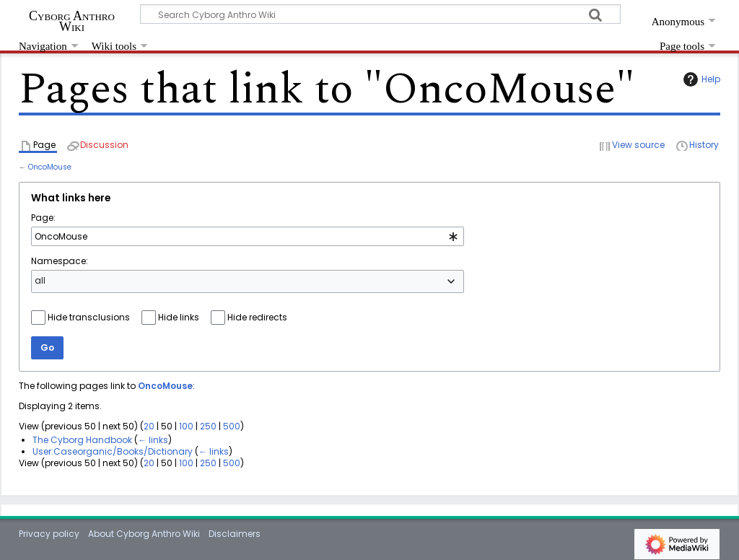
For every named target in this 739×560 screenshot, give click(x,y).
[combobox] (248, 237)
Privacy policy (49, 534)
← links (153, 440)
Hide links (179, 317)
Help (700, 79)
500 (232, 426)
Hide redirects (257, 317)
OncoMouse (50, 167)
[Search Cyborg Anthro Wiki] (380, 14)
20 (149, 426)
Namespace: (60, 261)
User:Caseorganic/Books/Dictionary (113, 451)
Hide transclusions (89, 317)
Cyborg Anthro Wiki (72, 21)
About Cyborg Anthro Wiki (144, 534)
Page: (43, 218)
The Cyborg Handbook (82, 440)
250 (208, 426)
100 (186, 426)
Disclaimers (235, 534)
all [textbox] (40, 280)
